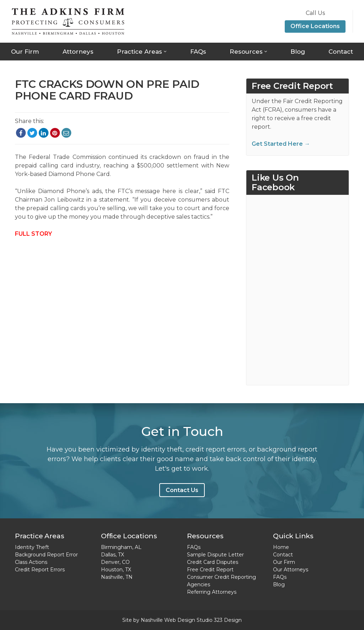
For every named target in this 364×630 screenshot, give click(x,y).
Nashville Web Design (168, 620)
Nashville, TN (117, 577)
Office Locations (315, 26)
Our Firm (25, 52)
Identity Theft (32, 547)
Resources (246, 52)
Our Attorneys (291, 570)
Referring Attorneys (212, 592)
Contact (341, 52)
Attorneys (78, 52)
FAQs (198, 52)
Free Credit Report (210, 570)
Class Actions (31, 562)
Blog (298, 52)
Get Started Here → (281, 144)
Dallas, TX (113, 555)
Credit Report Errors (40, 570)
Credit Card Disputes (213, 562)
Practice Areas (140, 52)
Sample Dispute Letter (215, 555)
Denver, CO (115, 562)
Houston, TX (116, 570)
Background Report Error (46, 555)
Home (281, 547)
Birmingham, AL (121, 547)
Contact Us (182, 490)
